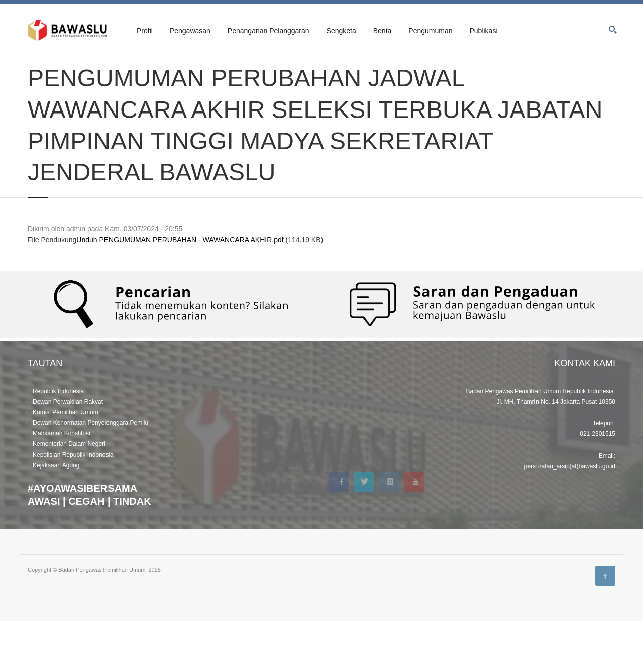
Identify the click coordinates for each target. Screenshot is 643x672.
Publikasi (483, 31)
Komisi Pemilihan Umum (66, 464)
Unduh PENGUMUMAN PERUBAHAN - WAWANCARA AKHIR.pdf (180, 291)
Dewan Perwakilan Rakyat (68, 453)
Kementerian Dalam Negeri (69, 495)
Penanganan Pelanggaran (269, 31)
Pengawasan (190, 31)
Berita (383, 31)
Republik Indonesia (58, 442)
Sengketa (341, 31)
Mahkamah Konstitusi (62, 485)
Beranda (38, 66)
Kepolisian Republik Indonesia (73, 506)
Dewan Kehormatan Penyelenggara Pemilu (90, 474)
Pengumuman (430, 31)
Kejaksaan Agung (56, 516)
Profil (145, 31)
